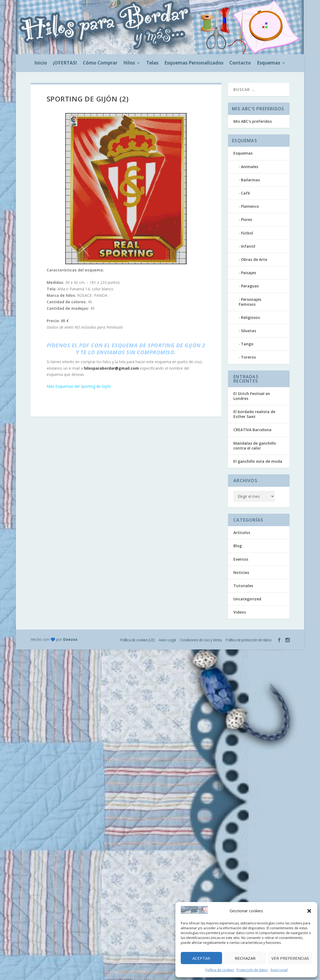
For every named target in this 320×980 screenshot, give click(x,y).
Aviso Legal (279, 970)
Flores (246, 220)
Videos (240, 612)
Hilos (129, 63)
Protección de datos (252, 970)
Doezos (70, 639)
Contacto (240, 63)
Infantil (248, 246)
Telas (152, 63)
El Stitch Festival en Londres (252, 396)
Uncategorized (247, 599)
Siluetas (248, 331)
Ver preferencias (290, 958)
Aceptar (201, 958)
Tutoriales (243, 586)
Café (245, 193)
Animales (250, 167)
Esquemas (268, 63)
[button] (309, 911)
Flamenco (250, 206)
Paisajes (248, 273)
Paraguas (250, 286)
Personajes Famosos (250, 302)
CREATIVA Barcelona (252, 430)
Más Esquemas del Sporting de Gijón (79, 386)
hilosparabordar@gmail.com (111, 368)
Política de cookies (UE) (137, 640)
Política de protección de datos (248, 640)
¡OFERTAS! (65, 63)
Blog (238, 546)
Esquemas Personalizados (194, 63)
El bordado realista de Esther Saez (254, 414)
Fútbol (247, 233)
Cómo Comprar (100, 63)
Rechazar (245, 958)
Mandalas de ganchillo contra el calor (255, 446)
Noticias (241, 572)
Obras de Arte (254, 259)
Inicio (41, 63)
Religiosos (250, 317)
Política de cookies (220, 970)
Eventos (241, 559)
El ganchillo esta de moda (258, 461)
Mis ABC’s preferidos (253, 121)
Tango (247, 344)
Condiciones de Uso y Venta (201, 640)
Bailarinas (250, 180)
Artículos (242, 532)
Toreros (248, 357)
